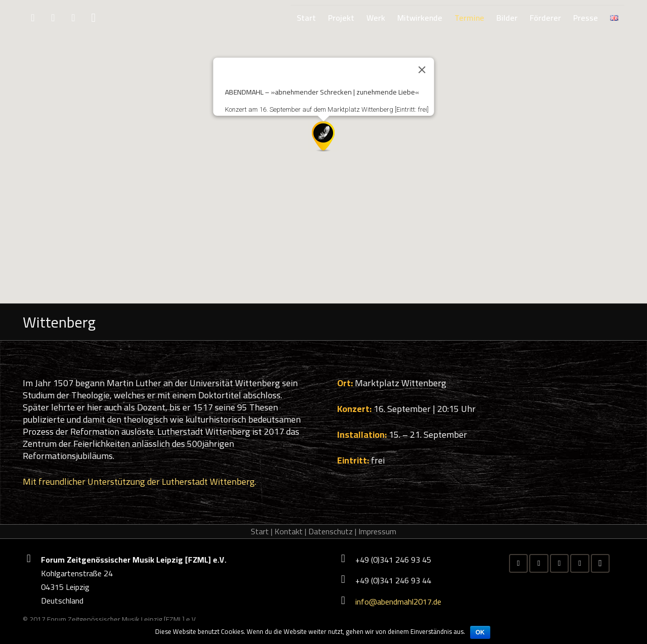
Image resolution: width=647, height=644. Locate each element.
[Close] (422, 70)
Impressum (377, 531)
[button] (323, 136)
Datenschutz (331, 531)
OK (480, 632)
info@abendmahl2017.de (398, 602)
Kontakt (289, 531)
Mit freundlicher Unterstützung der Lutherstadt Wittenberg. (140, 481)
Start (260, 531)
